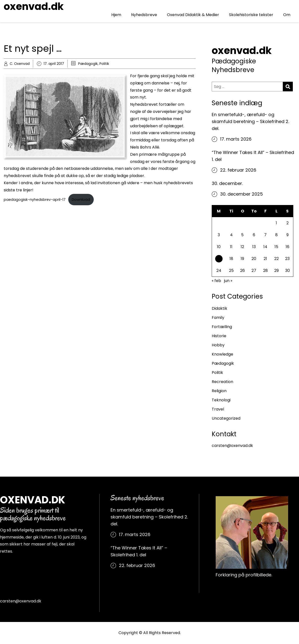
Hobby (218, 345)
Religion (219, 391)
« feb (216, 281)
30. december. (227, 183)
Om (287, 15)
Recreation (222, 382)
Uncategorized (226, 418)
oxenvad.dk (34, 6)
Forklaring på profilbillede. (244, 575)
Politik (104, 64)
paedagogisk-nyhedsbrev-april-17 (35, 200)
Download (81, 200)
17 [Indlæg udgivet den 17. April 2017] (219, 259)
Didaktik (219, 308)
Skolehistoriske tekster (251, 15)
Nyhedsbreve (144, 15)
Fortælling (222, 327)
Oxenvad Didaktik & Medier (193, 15)
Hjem (116, 15)
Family (218, 318)
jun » (228, 281)
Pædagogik (88, 64)
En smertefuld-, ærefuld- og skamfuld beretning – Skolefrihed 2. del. (250, 121)
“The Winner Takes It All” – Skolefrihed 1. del (253, 156)
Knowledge (222, 354)
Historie (219, 336)
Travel (218, 409)
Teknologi (221, 400)
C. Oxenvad (20, 64)
